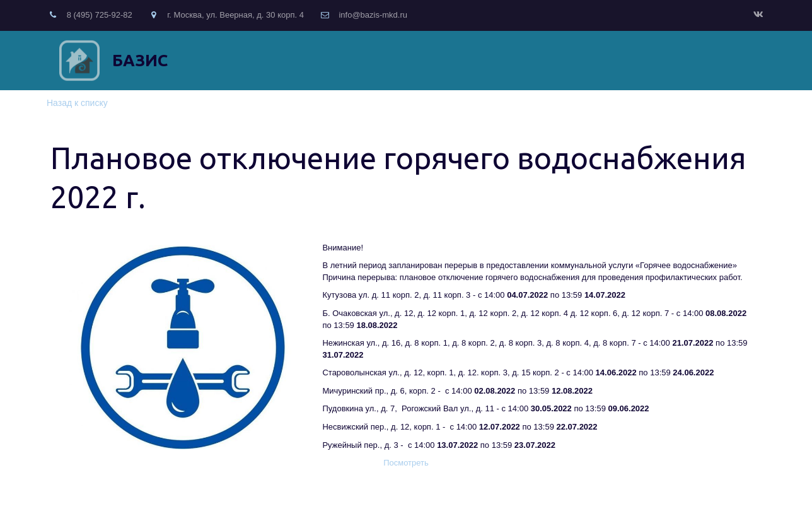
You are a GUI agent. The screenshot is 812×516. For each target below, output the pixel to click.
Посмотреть (406, 463)
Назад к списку (77, 103)
